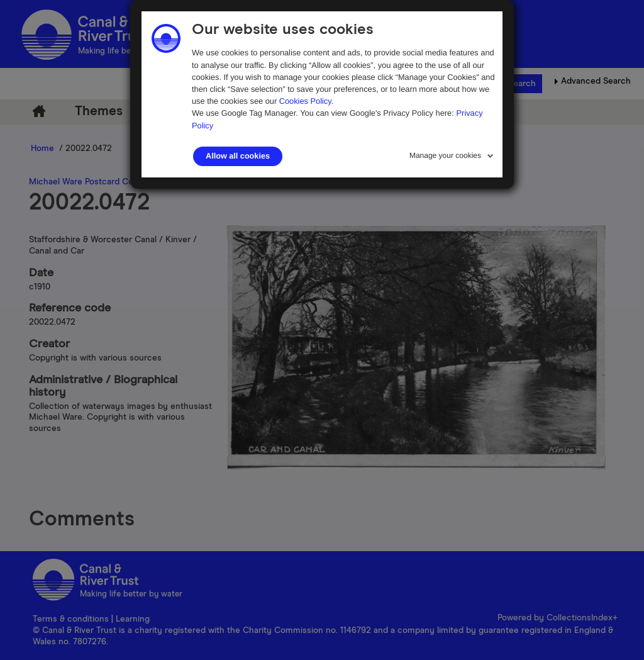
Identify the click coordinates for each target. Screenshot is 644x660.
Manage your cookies (445, 155)
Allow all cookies (238, 156)
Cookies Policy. (307, 101)
